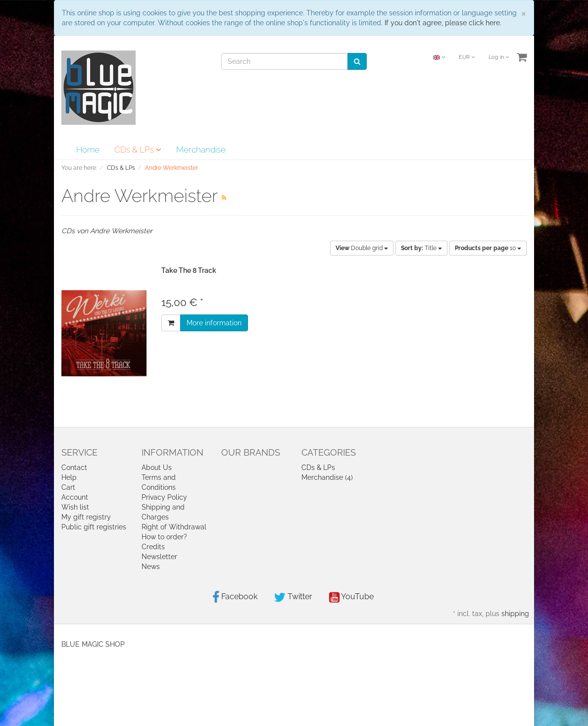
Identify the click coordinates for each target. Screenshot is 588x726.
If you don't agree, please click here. (443, 23)
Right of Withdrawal (174, 527)
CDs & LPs (138, 150)
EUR (467, 57)
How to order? (164, 537)
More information (214, 323)
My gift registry (86, 517)
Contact (74, 467)
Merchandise (201, 150)
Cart (68, 487)
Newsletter (159, 557)
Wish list (75, 507)
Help (69, 477)
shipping (515, 614)
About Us (157, 467)
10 (488, 248)
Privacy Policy (164, 497)
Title (421, 248)
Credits (153, 547)
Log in (499, 57)
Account (75, 497)
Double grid (362, 248)
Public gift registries (94, 527)
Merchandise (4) (327, 477)
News (151, 567)
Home (88, 150)
